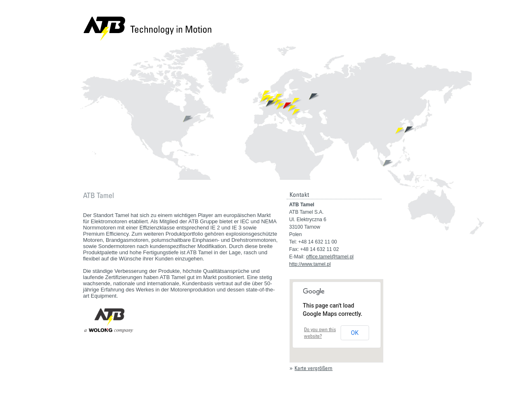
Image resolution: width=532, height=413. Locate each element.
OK (355, 333)
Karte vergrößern (313, 368)
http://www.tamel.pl (310, 264)
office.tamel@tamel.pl (330, 257)
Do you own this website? (320, 333)
